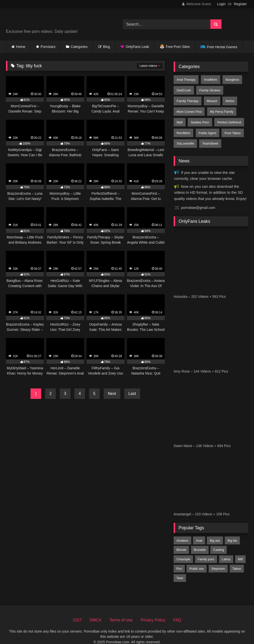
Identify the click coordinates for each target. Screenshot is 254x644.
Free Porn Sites (178, 47)
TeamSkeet (209, 135)
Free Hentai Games (222, 47)
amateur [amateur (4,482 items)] (182, 532)
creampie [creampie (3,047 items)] (183, 550)
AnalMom (210, 79)
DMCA (95, 611)
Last (132, 394)
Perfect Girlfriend (227, 117)
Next (112, 394)
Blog (106, 47)
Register (240, 4)
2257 (77, 611)
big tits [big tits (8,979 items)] (232, 532)
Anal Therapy (186, 79)
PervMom (183, 126)
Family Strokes (209, 89)
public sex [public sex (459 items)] (196, 560)
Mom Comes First (189, 107)
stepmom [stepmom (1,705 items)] (218, 560)
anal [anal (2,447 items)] (199, 532)
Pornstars (48, 47)
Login (221, 4)
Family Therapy (187, 98)
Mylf (179, 117)
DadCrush (184, 89)
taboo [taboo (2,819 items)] (237, 560)
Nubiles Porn (199, 117)
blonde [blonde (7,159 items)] (181, 541)
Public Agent (206, 126)
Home (21, 47)
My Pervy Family (221, 107)
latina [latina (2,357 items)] (226, 550)
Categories (79, 47)
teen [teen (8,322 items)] (180, 569)
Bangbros (231, 79)
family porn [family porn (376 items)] (206, 550)
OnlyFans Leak (137, 47)
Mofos (228, 98)
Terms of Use (121, 611)
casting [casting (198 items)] (219, 541)
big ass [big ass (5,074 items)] (215, 532)
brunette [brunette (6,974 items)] (200, 541)
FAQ (177, 611)
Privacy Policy (153, 611)
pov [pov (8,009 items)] (179, 560)
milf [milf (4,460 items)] (240, 550)
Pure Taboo (231, 126)
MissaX (211, 98)
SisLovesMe (185, 135)
